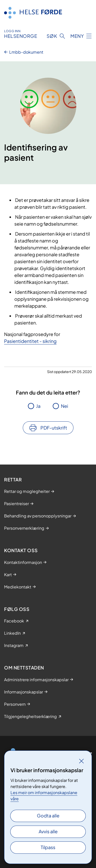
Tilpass (48, 847)
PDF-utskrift (54, 428)
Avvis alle (48, 831)
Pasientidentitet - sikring (30, 341)
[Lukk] (81, 761)
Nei (65, 406)
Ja (38, 406)
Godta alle (48, 815)
